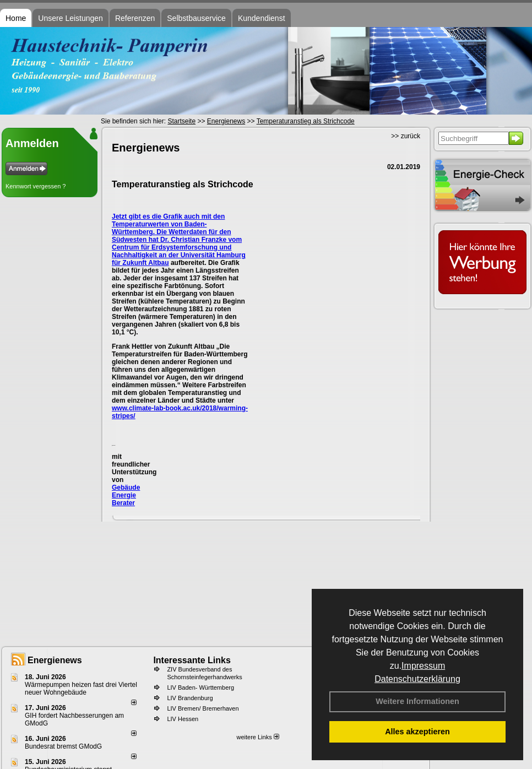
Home (16, 18)
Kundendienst (262, 18)
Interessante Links (192, 660)
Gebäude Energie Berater (126, 495)
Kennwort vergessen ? (36, 186)
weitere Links (257, 737)
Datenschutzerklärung (417, 679)
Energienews (55, 660)
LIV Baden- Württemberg (200, 687)
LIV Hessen (183, 719)
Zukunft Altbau (145, 263)
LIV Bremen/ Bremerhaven (203, 708)
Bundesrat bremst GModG (63, 746)
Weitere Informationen (417, 701)
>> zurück (406, 136)
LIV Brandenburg (190, 698)
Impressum (423, 666)
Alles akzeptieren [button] (417, 732)
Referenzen (135, 18)
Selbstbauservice (196, 18)
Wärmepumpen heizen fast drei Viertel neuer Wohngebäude (81, 689)
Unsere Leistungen (70, 18)
